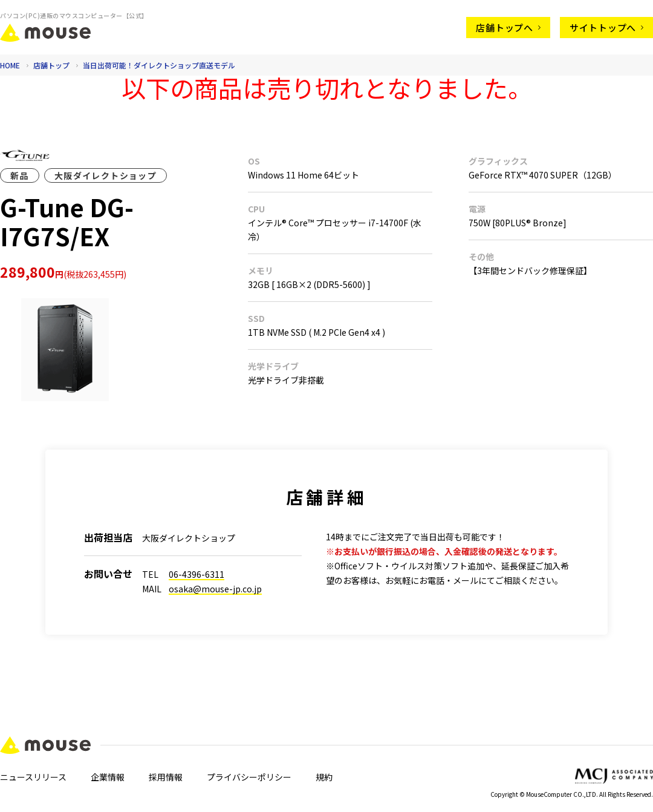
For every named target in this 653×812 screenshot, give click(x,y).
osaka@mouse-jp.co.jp (215, 589)
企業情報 (108, 777)
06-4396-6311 (197, 574)
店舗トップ (52, 65)
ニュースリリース (33, 777)
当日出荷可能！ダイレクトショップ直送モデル (159, 65)
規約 (324, 777)
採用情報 (166, 777)
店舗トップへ (508, 28)
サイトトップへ (606, 28)
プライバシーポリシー (249, 777)
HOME (10, 65)
